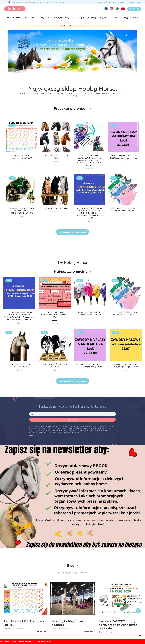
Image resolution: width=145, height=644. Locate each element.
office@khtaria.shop (108, 2)
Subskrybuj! (73, 420)
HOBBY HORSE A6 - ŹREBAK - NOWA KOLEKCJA (55, 366)
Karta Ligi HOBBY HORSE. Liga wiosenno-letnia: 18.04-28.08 (22, 157)
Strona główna (17, 2)
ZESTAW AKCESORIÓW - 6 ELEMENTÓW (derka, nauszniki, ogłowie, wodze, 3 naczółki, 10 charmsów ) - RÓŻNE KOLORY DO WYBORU (89, 160)
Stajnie (81, 18)
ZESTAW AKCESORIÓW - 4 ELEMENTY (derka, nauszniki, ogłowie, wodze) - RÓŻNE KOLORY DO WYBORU (22, 211)
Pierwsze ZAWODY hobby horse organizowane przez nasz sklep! (118, 625)
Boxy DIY (103, 18)
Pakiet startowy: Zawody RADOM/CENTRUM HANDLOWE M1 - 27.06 (55, 315)
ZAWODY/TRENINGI (15, 18)
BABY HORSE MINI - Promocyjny (56, 208)
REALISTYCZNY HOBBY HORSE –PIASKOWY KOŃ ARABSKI (19, 366)
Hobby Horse (31, 18)
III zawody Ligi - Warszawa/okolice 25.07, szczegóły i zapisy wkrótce (126, 366)
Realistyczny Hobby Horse (65, 18)
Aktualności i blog (29, 2)
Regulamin (46, 2)
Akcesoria (115, 18)
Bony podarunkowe (130, 18)
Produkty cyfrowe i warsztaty (72, 26)
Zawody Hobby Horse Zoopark (67, 623)
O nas (39, 2)
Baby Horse (45, 18)
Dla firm (54, 2)
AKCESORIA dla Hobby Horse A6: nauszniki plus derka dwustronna (123, 209)
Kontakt (61, 2)
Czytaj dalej (42, 632)
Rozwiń (32, 435)
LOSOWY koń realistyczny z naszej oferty (56, 157)
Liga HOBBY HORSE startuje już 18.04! (24, 623)
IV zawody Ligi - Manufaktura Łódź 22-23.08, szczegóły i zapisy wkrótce (123, 157)
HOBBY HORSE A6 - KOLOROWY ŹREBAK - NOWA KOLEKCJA (90, 313)
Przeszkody (92, 18)
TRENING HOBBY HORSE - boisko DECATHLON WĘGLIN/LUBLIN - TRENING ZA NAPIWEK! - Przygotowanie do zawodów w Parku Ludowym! (89, 213)
